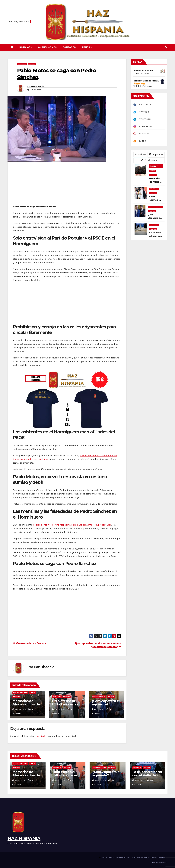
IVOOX (140, 141)
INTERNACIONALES (99, 697)
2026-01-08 (101, 780)
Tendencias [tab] (149, 160)
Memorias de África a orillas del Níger (27, 704)
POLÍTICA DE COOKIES (159, 858)
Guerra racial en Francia (29, 643)
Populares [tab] (156, 154)
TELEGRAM (142, 119)
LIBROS (32, 693)
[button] (166, 47)
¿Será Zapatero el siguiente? (106, 703)
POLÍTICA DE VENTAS (159, 862)
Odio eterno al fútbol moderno (65, 703)
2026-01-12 (60, 780)
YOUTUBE (141, 134)
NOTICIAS (25, 47)
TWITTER (141, 112)
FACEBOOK (142, 105)
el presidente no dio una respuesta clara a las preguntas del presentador (72, 525)
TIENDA (86, 47)
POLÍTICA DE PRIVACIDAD (140, 858)
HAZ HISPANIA (24, 838)
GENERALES (22, 64)
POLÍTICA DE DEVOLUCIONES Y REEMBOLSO (114, 858)
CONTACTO (69, 47)
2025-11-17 (140, 780)
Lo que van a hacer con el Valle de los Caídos (147, 775)
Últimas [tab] (141, 154)
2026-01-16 (21, 780)
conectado (40, 736)
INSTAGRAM (143, 126)
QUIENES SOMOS (47, 47)
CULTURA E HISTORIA (20, 693)
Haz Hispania (37, 86)
